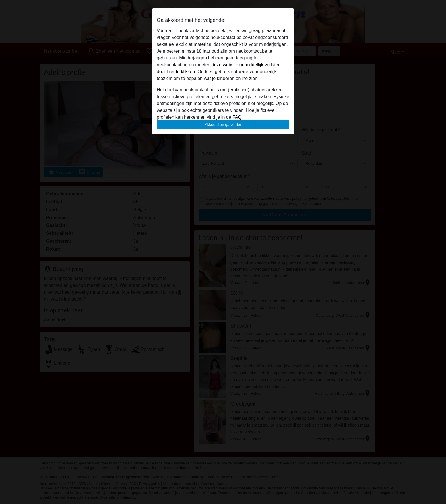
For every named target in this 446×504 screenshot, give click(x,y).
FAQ (237, 117)
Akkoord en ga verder (223, 125)
